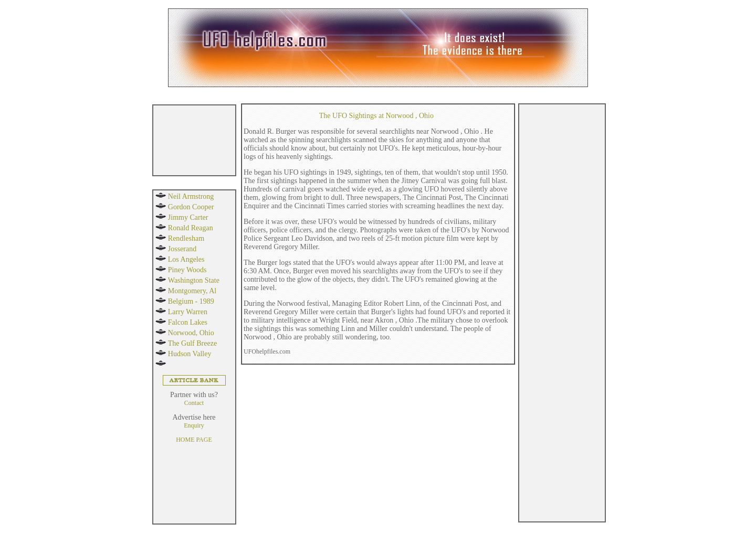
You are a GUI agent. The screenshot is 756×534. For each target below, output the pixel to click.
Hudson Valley (190, 354)
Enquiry (194, 425)
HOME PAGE (194, 440)
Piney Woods (187, 270)
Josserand (182, 249)
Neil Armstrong (191, 196)
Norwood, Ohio (191, 333)
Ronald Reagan (191, 228)
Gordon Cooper (191, 207)
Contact (194, 403)
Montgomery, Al (192, 291)
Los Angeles (186, 259)
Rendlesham (186, 238)
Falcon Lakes (188, 322)
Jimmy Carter (188, 217)
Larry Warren (188, 312)
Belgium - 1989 (191, 301)
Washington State (194, 280)
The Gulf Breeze (192, 343)
